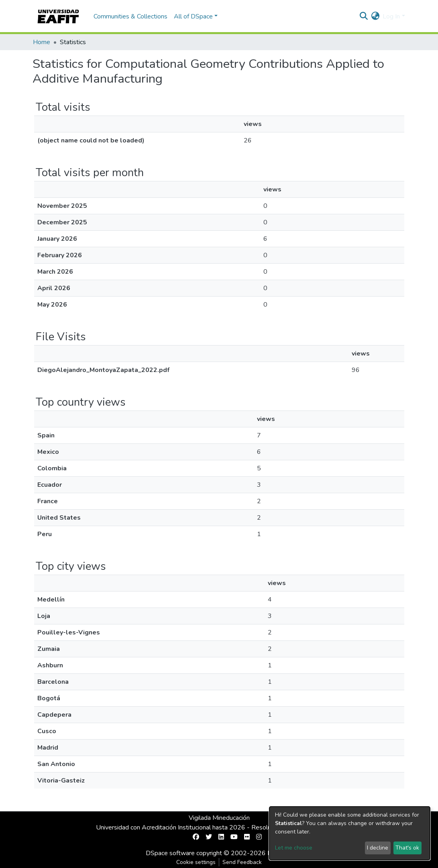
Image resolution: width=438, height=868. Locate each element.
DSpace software (170, 853)
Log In (391, 16)
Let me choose (294, 848)
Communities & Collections (130, 16)
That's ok (407, 848)
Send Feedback (242, 862)
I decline (378, 848)
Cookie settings (196, 862)
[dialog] (350, 833)
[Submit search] (364, 16)
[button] (375, 16)
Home (42, 42)
